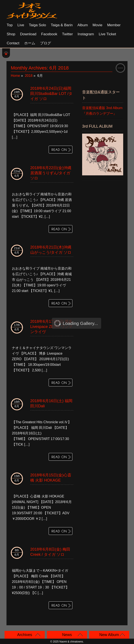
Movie (97, 25)
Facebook (49, 34)
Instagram (86, 34)
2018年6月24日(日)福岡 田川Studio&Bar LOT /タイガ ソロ (51, 94)
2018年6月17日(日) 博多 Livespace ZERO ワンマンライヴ (51, 327)
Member (114, 25)
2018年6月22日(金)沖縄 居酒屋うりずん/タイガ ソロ (51, 173)
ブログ (45, 43)
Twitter (67, 34)
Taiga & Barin (62, 25)
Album (83, 25)
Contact (13, 43)
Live (21, 25)
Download (28, 34)
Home (15, 76)
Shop (11, 34)
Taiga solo (37, 25)
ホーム (30, 43)
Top (10, 25)
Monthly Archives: (40, 68)
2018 (29, 76)
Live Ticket (107, 34)
